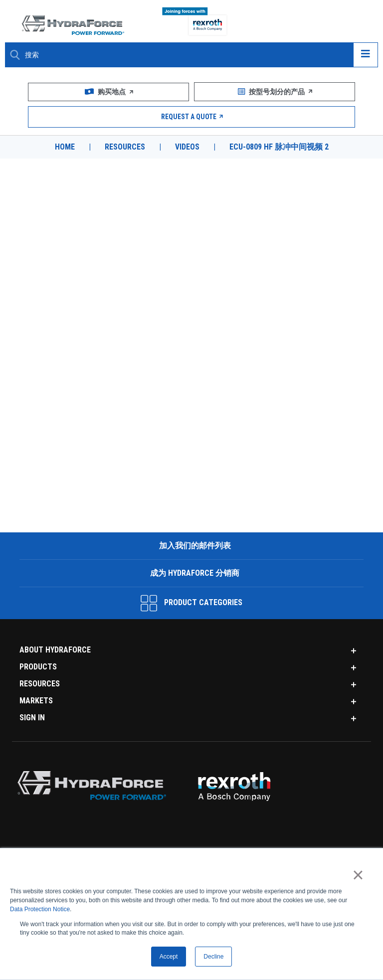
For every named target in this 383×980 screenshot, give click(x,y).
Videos (187, 147)
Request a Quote (192, 117)
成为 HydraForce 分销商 (194, 573)
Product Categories (191, 603)
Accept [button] (169, 957)
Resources (125, 147)
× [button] (358, 874)
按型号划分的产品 (274, 92)
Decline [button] (213, 957)
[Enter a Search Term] (185, 55)
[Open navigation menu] (366, 55)
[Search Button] (15, 55)
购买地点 (109, 92)
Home (65, 147)
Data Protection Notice (40, 909)
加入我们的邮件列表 (194, 546)
